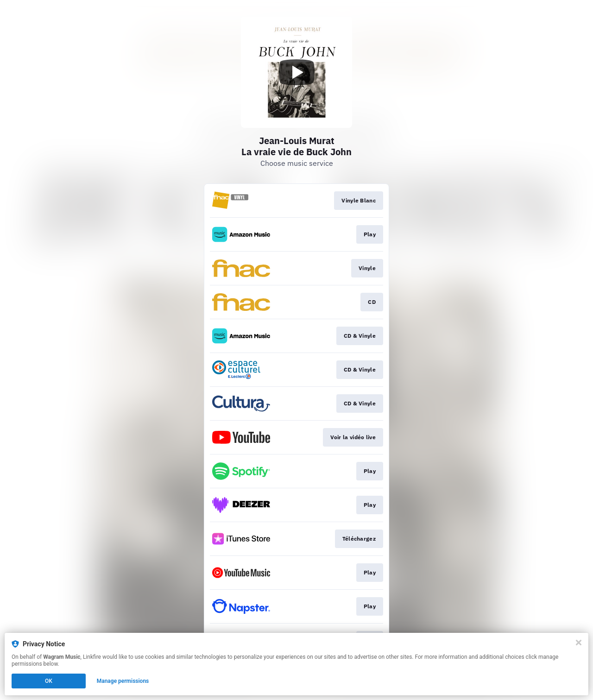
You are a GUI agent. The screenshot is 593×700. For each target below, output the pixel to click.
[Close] (579, 643)
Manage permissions (123, 681)
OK (49, 681)
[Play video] (296, 72)
